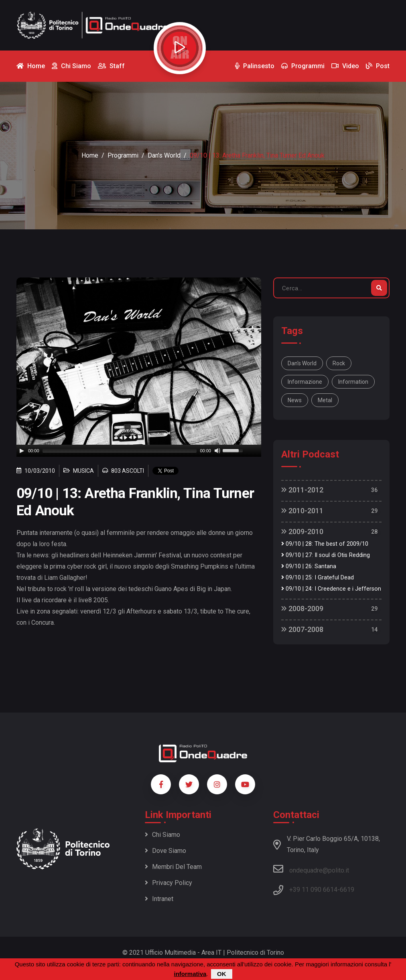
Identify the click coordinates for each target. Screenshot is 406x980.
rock (339, 363)
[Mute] (217, 451)
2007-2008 (302, 629)
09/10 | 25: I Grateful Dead (318, 578)
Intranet (159, 899)
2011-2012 (302, 490)
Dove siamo (165, 851)
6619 (347, 890)
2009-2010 (302, 532)
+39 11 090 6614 (313, 890)
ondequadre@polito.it (311, 869)
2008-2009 (302, 608)
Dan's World (164, 155)
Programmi (123, 155)
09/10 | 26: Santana (309, 566)
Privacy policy (168, 883)
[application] (139, 451)
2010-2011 (302, 511)
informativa (190, 974)
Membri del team (173, 867)
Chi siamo (162, 835)
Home (90, 155)
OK (222, 974)
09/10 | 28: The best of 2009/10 (325, 544)
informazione (305, 382)
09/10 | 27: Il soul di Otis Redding (326, 555)
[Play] (22, 451)
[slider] (120, 451)
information (353, 382)
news (295, 400)
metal (325, 400)
